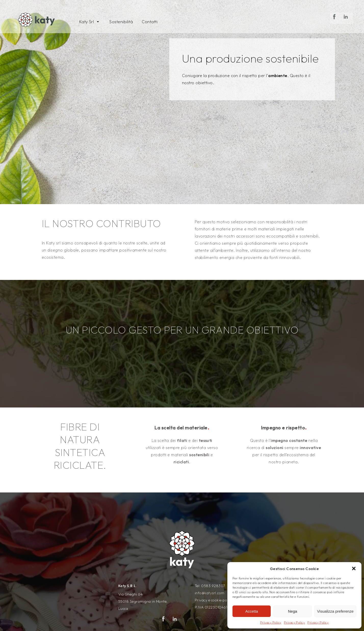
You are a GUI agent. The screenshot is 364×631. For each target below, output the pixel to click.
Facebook (336, 24)
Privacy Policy (271, 622)
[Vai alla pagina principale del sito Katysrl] (37, 20)
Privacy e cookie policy (214, 600)
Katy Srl (87, 22)
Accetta (252, 611)
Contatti (150, 22)
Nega (293, 611)
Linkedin (347, 24)
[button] (354, 568)
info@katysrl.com (210, 593)
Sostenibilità (121, 22)
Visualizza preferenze (335, 611)
